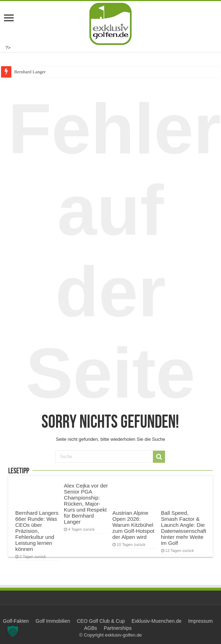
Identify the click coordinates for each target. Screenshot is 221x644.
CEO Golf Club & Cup (101, 621)
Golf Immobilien (53, 621)
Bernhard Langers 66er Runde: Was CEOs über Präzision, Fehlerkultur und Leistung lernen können (37, 531)
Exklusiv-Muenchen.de (157, 621)
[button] (13, 631)
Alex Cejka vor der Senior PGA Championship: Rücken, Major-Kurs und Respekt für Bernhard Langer (86, 504)
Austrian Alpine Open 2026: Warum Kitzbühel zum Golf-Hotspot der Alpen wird (133, 525)
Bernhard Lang (28, 72)
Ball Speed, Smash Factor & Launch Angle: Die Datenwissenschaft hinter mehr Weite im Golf (184, 528)
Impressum (200, 621)
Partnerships (118, 628)
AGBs (91, 628)
